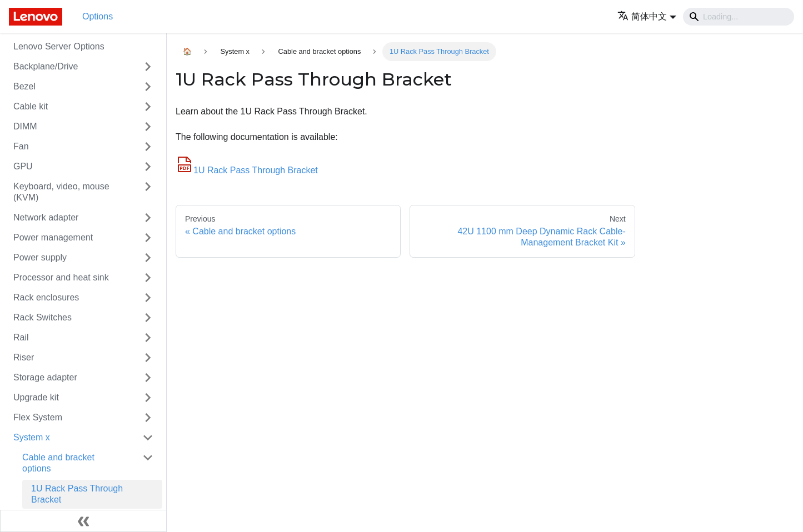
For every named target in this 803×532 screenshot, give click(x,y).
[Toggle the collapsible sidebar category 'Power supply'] (148, 258)
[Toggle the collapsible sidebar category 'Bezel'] (148, 87)
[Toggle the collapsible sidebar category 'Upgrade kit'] (148, 398)
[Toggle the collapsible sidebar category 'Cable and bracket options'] (148, 463)
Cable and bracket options (58, 463)
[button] (647, 16)
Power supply (40, 257)
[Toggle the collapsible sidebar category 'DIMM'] (148, 127)
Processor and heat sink (61, 277)
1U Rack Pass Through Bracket (77, 494)
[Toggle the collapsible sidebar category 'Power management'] (148, 238)
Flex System (38, 417)
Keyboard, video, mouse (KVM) (61, 192)
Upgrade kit (36, 397)
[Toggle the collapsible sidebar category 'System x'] (148, 438)
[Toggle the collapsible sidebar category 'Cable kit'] (148, 107)
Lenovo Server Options (59, 46)
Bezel (24, 86)
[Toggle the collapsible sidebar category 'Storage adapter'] (148, 378)
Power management (53, 237)
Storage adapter (45, 377)
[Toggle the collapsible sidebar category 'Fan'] (148, 147)
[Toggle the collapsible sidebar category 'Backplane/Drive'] (148, 67)
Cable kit (31, 106)
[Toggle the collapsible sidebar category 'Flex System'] (148, 418)
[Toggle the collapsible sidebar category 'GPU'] (148, 167)
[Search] (739, 17)
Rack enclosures (46, 297)
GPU (23, 166)
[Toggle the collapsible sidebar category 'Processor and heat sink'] (148, 278)
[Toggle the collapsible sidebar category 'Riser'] (148, 358)
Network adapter (46, 217)
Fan (21, 146)
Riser (24, 357)
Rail (21, 337)
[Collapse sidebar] (83, 521)
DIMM (25, 126)
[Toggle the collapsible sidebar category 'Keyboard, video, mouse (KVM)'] (148, 192)
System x (32, 437)
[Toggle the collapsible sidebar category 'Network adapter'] (148, 218)
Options (98, 16)
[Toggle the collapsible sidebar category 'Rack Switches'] (148, 318)
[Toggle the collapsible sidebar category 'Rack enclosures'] (148, 298)
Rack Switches (43, 317)
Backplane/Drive (46, 66)
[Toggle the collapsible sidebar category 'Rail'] (148, 338)
